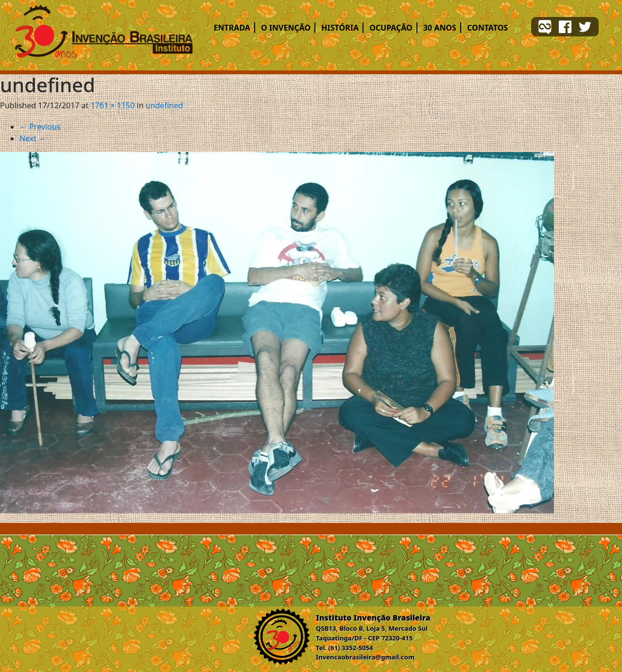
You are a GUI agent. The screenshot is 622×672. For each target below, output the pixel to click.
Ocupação (391, 28)
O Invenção (286, 28)
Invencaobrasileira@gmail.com (365, 657)
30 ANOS (440, 28)
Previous (40, 127)
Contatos (487, 28)
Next (33, 138)
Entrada (232, 28)
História (340, 28)
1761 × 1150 (112, 105)
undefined (164, 105)
